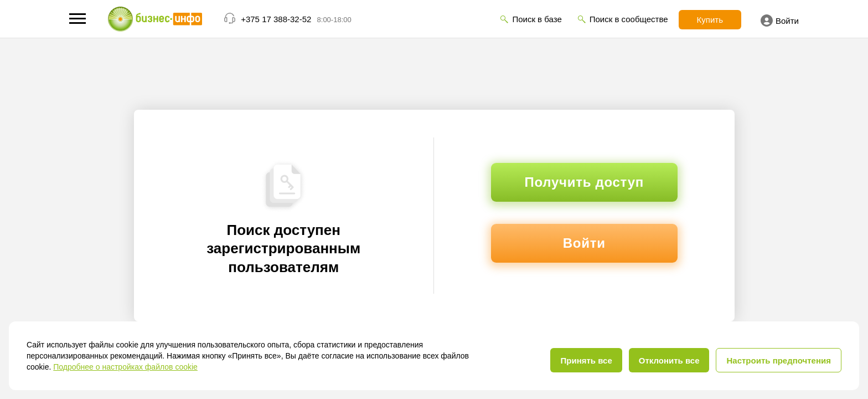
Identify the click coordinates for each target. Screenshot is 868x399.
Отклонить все (669, 360)
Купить (710, 20)
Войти (780, 21)
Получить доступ (584, 182)
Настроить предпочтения (779, 360)
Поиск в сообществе (629, 19)
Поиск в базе (537, 19)
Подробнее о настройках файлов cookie (125, 367)
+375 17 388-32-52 (276, 19)
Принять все (586, 360)
